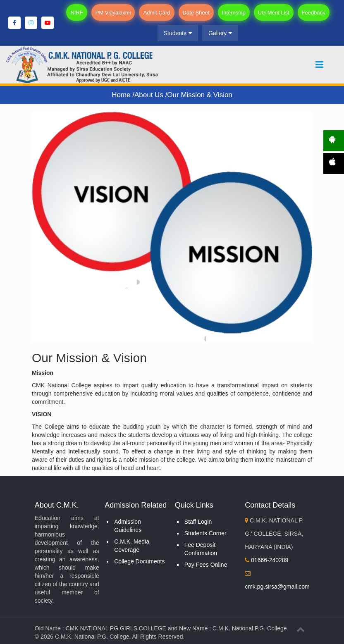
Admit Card (156, 13)
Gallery (220, 33)
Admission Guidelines (128, 526)
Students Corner (205, 533)
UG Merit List (274, 13)
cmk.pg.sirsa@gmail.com (277, 587)
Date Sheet (196, 13)
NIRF (76, 13)
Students (178, 33)
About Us (150, 95)
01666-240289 (266, 560)
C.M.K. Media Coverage (132, 546)
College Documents (139, 561)
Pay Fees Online (206, 565)
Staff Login (198, 522)
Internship (234, 13)
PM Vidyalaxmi (113, 13)
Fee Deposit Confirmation (201, 549)
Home (122, 95)
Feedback (314, 13)
